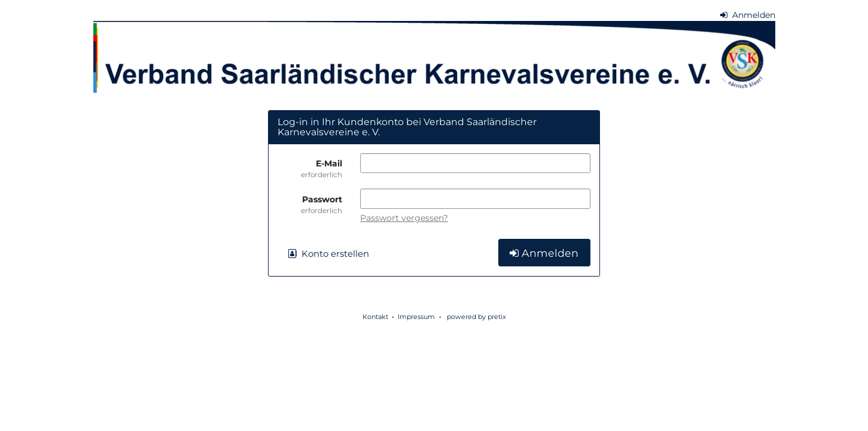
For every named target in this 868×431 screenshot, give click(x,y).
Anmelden (748, 15)
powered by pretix (476, 317)
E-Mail (310, 169)
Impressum (416, 317)
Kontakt (375, 317)
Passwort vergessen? (404, 218)
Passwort (310, 205)
